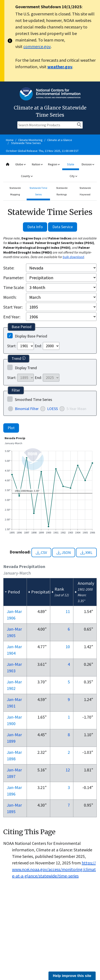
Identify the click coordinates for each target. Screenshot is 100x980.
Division (88, 164)
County (27, 176)
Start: (12, 346)
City (73, 176)
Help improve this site (72, 976)
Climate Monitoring (30, 140)
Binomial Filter (27, 409)
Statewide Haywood (85, 191)
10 (68, 647)
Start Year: (13, 307)
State (71, 164)
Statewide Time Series (26, 143)
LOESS (53, 409)
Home (10, 140)
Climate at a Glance (60, 140)
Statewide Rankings (62, 191)
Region (54, 164)
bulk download (73, 257)
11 (68, 611)
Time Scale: (14, 287)
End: (38, 346)
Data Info (35, 227)
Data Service (63, 227)
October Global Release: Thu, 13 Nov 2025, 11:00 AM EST (42, 151)
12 (68, 770)
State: (9, 268)
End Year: (12, 317)
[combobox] (50, 170)
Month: (10, 297)
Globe (20, 164)
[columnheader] (15, 592)
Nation (37, 164)
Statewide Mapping (15, 191)
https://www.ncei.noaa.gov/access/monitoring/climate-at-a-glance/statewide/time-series (54, 869)
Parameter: (14, 278)
